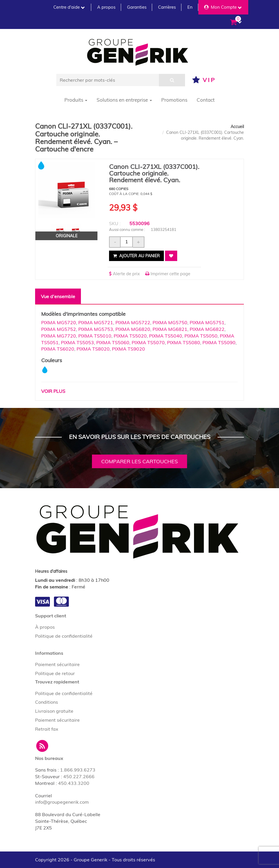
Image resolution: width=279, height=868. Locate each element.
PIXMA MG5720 (59, 322)
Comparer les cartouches (139, 461)
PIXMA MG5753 (96, 329)
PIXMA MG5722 (133, 322)
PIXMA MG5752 (59, 329)
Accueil (237, 127)
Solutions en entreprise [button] (124, 100)
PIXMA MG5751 (207, 322)
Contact (206, 100)
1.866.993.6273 (78, 770)
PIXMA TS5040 (166, 336)
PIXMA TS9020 (128, 349)
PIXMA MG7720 (59, 336)
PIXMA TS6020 (58, 349)
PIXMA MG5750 (170, 322)
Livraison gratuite (54, 711)
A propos (106, 7)
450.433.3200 (74, 783)
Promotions (174, 100)
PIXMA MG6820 (133, 329)
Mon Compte (223, 7)
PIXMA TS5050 (201, 336)
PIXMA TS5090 (219, 342)
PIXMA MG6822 (207, 329)
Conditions (47, 702)
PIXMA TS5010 (95, 336)
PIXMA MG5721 (96, 322)
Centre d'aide (69, 7)
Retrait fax (47, 729)
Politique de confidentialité (64, 636)
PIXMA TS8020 (93, 349)
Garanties (137, 7)
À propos (45, 627)
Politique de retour (55, 673)
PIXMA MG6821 (170, 329)
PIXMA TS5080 (184, 342)
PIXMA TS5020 (130, 336)
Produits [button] (76, 100)
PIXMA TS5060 (113, 342)
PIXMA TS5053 (77, 342)
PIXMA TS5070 (148, 342)
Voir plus (53, 391)
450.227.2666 (79, 776)
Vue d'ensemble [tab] (58, 296)
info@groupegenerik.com (62, 802)
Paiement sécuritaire (57, 664)
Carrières (167, 7)
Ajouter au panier (136, 256)
